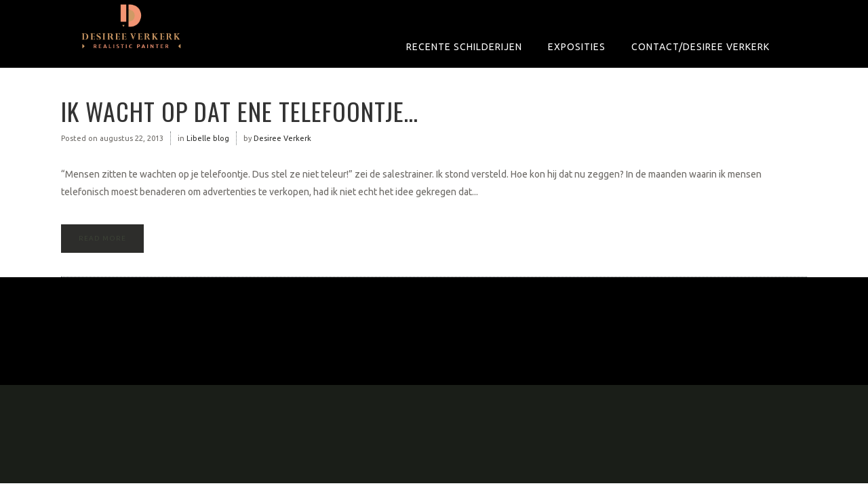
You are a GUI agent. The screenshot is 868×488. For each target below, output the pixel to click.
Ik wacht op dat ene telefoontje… (240, 111)
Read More (102, 238)
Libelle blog (208, 138)
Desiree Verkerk (282, 138)
